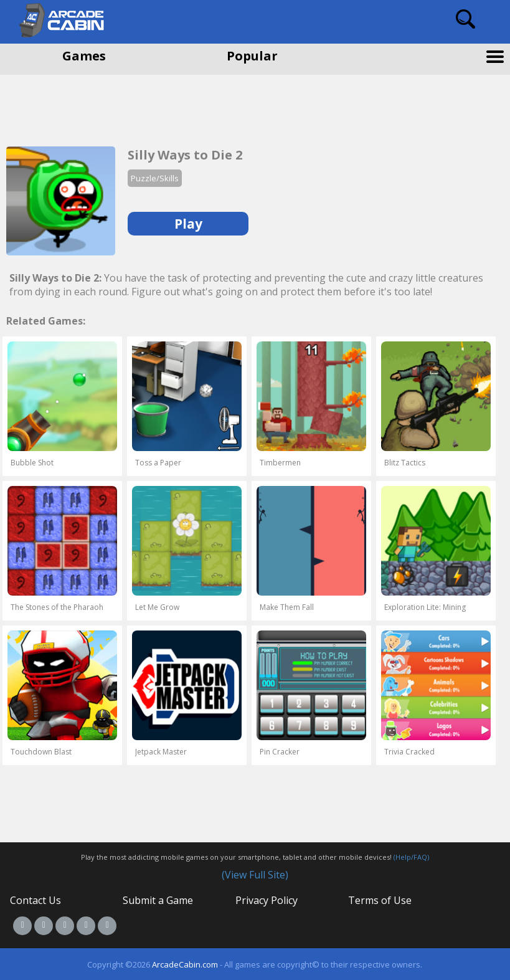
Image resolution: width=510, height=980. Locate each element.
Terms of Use (380, 900)
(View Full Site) (255, 875)
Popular (252, 56)
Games (84, 56)
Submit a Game (158, 900)
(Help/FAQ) (411, 857)
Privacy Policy (267, 900)
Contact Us (35, 900)
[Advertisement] (100, 106)
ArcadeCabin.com (185, 964)
